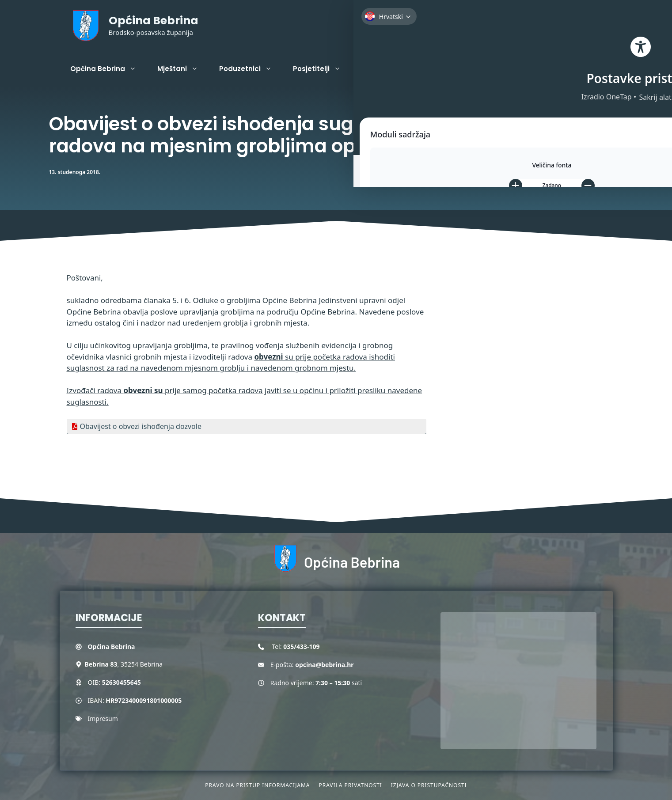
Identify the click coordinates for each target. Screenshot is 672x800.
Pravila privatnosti (350, 785)
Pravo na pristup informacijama (257, 785)
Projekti (386, 69)
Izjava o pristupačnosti (429, 785)
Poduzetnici (251, 69)
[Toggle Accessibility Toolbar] (650, 78)
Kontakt (435, 69)
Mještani (183, 69)
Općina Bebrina (154, 21)
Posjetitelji (322, 69)
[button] (599, 69)
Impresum (103, 718)
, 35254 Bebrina (124, 664)
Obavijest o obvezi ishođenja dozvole (141, 426)
